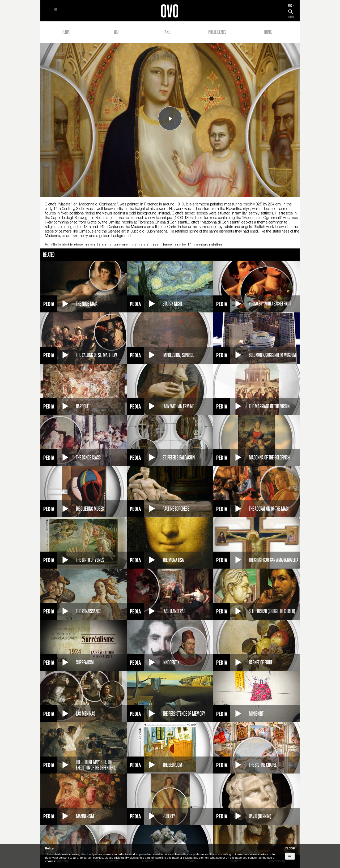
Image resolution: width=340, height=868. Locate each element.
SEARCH (291, 17)
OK (290, 856)
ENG (290, 6)
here (122, 858)
